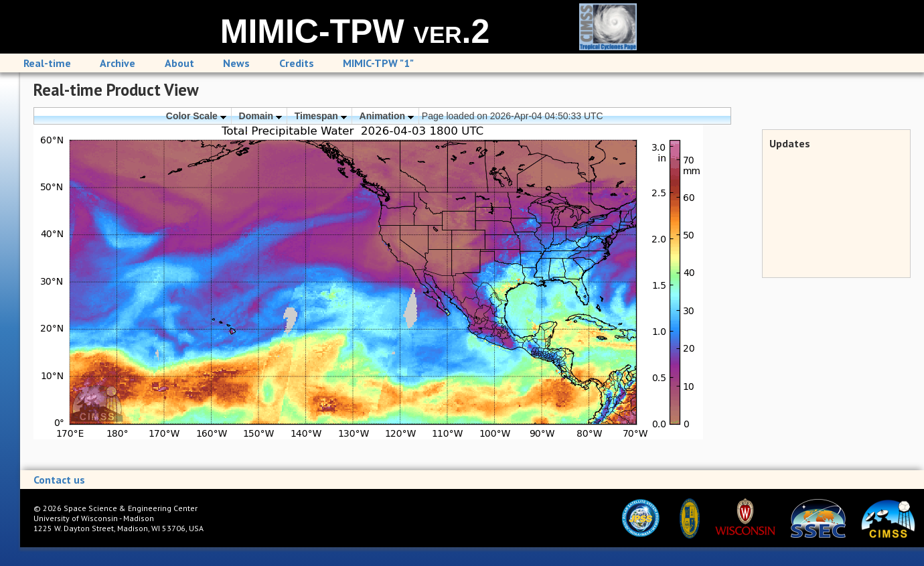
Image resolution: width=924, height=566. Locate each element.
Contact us (59, 480)
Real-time (47, 63)
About (179, 63)
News (236, 63)
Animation (387, 116)
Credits (297, 63)
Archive (118, 63)
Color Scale (196, 116)
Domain (260, 116)
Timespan (321, 116)
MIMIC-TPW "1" (378, 63)
